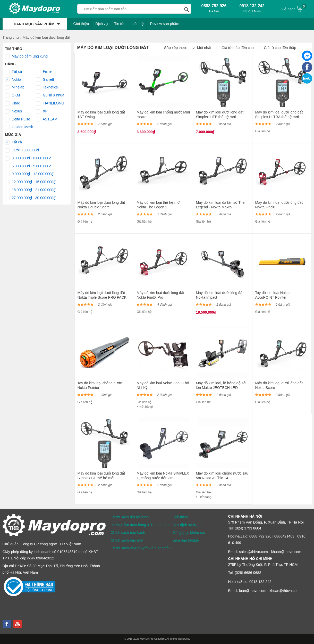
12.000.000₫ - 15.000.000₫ (30, 182)
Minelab (15, 87)
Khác (13, 103)
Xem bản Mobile (186, 540)
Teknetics (47, 87)
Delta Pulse (18, 119)
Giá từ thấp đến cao (235, 48)
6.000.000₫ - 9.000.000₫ (28, 166)
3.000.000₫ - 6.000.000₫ (28, 158)
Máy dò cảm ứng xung (27, 56)
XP (42, 111)
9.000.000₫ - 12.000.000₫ (29, 174)
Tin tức (120, 24)
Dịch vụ (102, 24)
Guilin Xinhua (50, 95)
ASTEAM (47, 119)
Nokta (13, 80)
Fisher (44, 72)
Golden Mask (19, 127)
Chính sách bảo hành (128, 533)
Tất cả (14, 72)
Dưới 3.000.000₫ (22, 150)
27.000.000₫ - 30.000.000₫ (30, 198)
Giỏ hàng (294, 9)
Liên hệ (138, 24)
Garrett (45, 80)
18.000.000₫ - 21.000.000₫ (30, 190)
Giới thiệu (81, 24)
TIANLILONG (50, 103)
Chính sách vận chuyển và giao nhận (141, 548)
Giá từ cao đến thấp (277, 48)
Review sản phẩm (165, 24)
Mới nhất (201, 48)
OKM (13, 95)
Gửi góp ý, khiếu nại (189, 533)
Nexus (14, 111)
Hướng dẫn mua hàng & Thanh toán (140, 525)
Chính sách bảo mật (127, 540)
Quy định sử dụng (187, 525)
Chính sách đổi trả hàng (130, 517)
